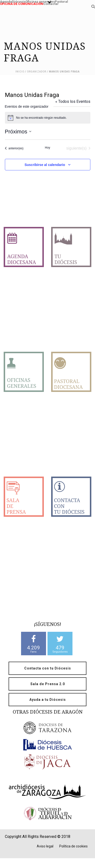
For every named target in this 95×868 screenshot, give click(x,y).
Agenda (6, 1)
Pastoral (61, 1)
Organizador (37, 72)
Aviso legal (45, 846)
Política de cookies (73, 846)
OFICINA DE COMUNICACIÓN (22, 3)
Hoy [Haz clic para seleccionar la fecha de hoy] (47, 148)
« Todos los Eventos (73, 101)
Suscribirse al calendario (45, 165)
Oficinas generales (40, 1)
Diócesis (19, 1)
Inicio (20, 72)
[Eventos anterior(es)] (14, 148)
